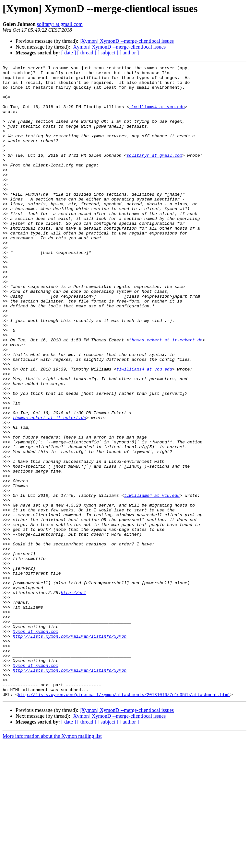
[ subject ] (108, 53)
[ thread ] (87, 53)
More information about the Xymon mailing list (52, 862)
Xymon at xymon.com (35, 745)
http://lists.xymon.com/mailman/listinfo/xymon (70, 751)
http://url (73, 698)
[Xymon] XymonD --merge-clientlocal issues (127, 41)
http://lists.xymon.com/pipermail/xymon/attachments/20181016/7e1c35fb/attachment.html (124, 821)
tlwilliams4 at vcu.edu (157, 115)
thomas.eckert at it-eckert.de (166, 395)
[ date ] (69, 53)
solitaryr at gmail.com (60, 24)
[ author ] (129, 53)
